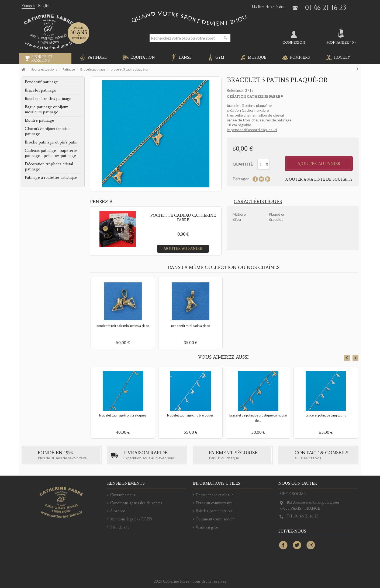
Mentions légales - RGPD (131, 519)
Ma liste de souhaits (268, 7)
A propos (118, 511)
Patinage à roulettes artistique (51, 177)
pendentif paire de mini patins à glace (123, 326)
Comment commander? (215, 519)
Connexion (294, 42)
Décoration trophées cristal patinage (49, 167)
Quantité (243, 164)
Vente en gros (207, 527)
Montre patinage (39, 120)
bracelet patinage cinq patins (326, 415)
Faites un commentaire (214, 503)
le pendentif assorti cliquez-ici (252, 130)
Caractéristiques (258, 201)
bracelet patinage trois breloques (123, 415)
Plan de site (120, 527)
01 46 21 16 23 (326, 7)
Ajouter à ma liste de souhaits (319, 179)
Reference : (236, 90)
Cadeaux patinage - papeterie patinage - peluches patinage (51, 153)
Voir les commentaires (214, 511)
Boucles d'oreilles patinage (48, 99)
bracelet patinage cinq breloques (190, 415)
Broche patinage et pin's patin (51, 142)
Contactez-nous (123, 495)
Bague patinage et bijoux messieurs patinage (46, 109)
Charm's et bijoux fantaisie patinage (48, 131)
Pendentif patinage (41, 82)
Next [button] (355, 358)
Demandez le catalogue (215, 495)
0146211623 (310, 458)
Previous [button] (347, 358)
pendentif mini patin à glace (191, 326)
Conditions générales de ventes (136, 503)
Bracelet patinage (40, 90)
